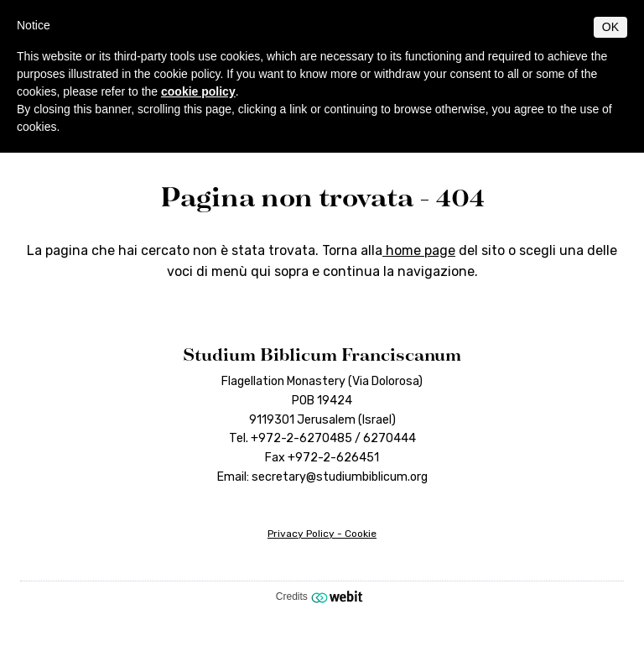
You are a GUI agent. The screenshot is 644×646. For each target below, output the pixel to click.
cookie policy (198, 91)
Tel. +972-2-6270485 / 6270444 (322, 438)
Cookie (361, 534)
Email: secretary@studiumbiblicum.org (322, 477)
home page (419, 250)
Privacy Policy (301, 534)
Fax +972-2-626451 (322, 458)
